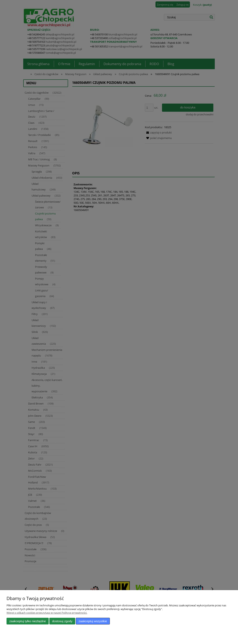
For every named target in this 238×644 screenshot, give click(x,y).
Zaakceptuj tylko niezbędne (28, 621)
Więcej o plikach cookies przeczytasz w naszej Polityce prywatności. (47, 613)
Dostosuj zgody (62, 621)
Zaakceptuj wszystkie (93, 621)
